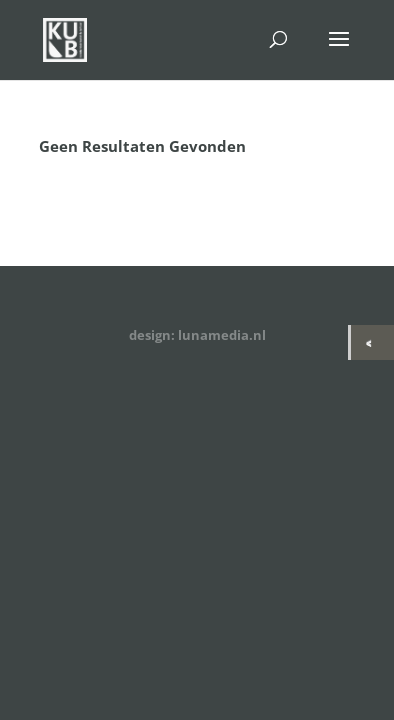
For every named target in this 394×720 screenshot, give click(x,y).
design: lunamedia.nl (197, 335)
